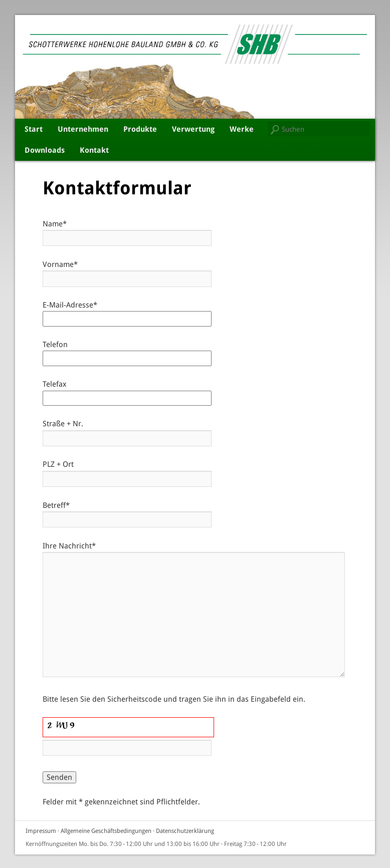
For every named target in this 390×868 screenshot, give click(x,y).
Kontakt (94, 150)
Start (34, 129)
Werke (242, 129)
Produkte (140, 129)
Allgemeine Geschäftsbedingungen (106, 831)
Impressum (41, 831)
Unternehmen (83, 129)
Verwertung (193, 129)
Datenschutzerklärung (185, 831)
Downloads (45, 150)
